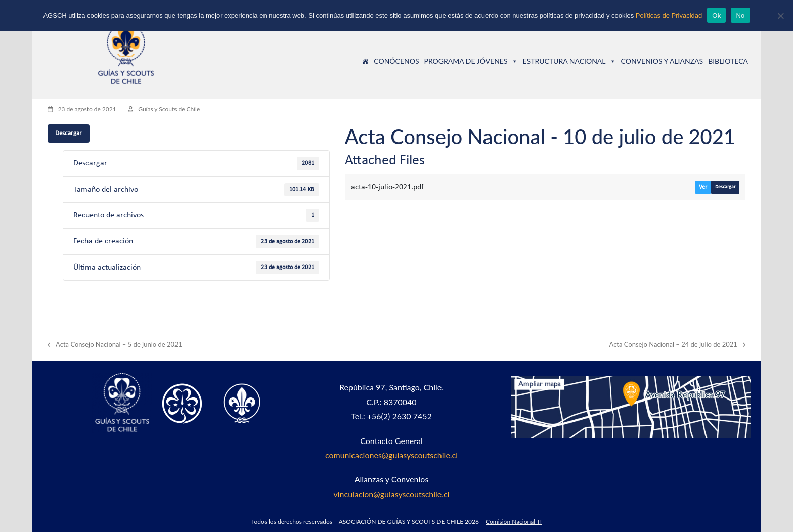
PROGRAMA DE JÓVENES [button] (471, 61)
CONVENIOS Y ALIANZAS (662, 61)
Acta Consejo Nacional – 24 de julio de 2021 (678, 345)
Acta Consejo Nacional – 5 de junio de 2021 (115, 345)
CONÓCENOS (396, 61)
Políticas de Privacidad (669, 15)
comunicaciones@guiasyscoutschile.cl (391, 455)
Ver (703, 187)
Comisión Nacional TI (514, 522)
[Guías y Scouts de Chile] (365, 61)
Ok (716, 15)
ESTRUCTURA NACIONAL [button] (569, 61)
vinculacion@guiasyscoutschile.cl (391, 494)
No (740, 15)
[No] (780, 16)
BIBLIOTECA (728, 61)
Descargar (69, 133)
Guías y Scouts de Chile (169, 109)
